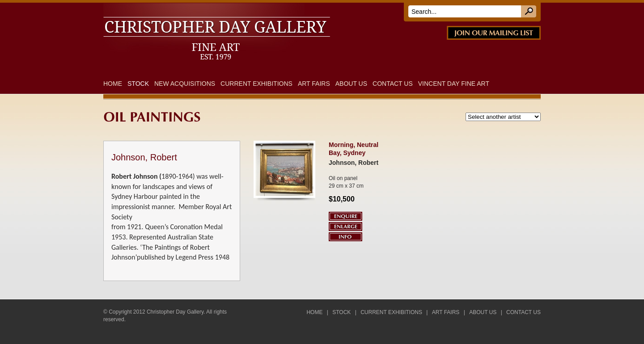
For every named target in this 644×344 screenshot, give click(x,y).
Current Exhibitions (256, 84)
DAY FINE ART (228, 8)
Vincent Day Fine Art (454, 84)
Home (113, 84)
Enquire (345, 216)
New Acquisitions (185, 84)
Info (345, 237)
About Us (351, 84)
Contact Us (393, 84)
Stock (138, 84)
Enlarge (345, 227)
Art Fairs (314, 84)
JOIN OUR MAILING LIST (494, 33)
